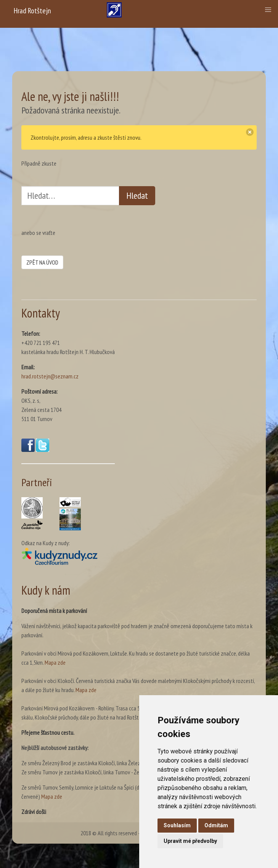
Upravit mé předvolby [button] (190, 841)
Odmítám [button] (216, 825)
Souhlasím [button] (177, 825)
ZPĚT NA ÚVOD (42, 262)
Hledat (137, 195)
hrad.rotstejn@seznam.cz (50, 376)
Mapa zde (55, 662)
